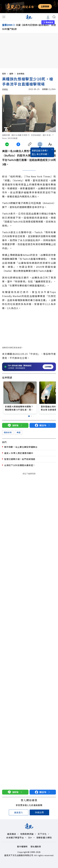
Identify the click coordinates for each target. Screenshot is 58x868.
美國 (19, 432)
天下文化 (42, 834)
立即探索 (45, 6)
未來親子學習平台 (15, 838)
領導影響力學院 (44, 838)
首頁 (5, 74)
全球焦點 (21, 74)
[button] (29, 416)
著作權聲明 (22, 846)
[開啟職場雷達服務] (29, 367)
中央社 (5, 89)
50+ (30, 838)
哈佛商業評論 (27, 834)
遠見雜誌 (12, 834)
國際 (13, 74)
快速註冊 (39, 812)
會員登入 (19, 812)
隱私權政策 (36, 846)
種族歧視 (8, 432)
